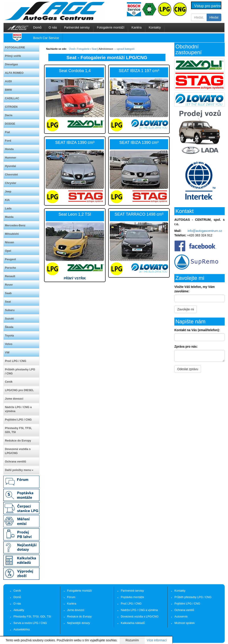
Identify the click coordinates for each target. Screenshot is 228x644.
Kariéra (137, 27)
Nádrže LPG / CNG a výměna (18, 409)
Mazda (9, 217)
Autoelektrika (22, 630)
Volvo (9, 344)
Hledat (214, 17)
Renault (10, 276)
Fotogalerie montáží (111, 27)
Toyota (9, 336)
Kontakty (155, 27)
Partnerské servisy (77, 27)
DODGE (10, 124)
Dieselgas (11, 64)
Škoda (9, 327)
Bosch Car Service (46, 38)
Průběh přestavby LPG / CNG (20, 372)
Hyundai (10, 166)
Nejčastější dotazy (79, 623)
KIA (7, 200)
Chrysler (11, 183)
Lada (8, 208)
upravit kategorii (126, 49)
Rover (9, 285)
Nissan (9, 242)
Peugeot (10, 259)
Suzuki (9, 319)
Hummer (11, 158)
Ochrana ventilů (15, 462)
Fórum (71, 597)
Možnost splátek (185, 623)
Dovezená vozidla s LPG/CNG (18, 451)
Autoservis (181, 617)
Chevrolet (11, 175)
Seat (8, 302)
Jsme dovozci (14, 399)
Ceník (9, 382)
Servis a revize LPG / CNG (30, 623)
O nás (53, 27)
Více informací (157, 640)
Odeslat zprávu (188, 369)
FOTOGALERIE (15, 47)
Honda (9, 149)
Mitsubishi (12, 234)
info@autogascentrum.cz (205, 231)
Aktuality (19, 610)
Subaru (10, 310)
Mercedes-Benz (15, 225)
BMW (8, 90)
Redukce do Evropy (18, 441)
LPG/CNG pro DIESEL (19, 390)
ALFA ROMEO (14, 73)
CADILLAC (12, 98)
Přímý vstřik (13, 56)
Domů (37, 27)
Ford (8, 141)
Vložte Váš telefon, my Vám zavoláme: (194, 289)
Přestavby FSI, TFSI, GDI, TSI (18, 430)
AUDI (8, 81)
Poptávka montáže (132, 597)
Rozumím (132, 640)
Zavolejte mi (186, 309)
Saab (8, 293)
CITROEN (11, 107)
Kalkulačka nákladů (133, 623)
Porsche (10, 268)
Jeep (8, 192)
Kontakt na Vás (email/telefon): (197, 330)
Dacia (9, 115)
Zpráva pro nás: (186, 347)
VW (7, 353)
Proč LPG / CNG (16, 361)
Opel (8, 251)
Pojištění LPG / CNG (18, 420)
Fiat (7, 132)
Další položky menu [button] (19, 470)
